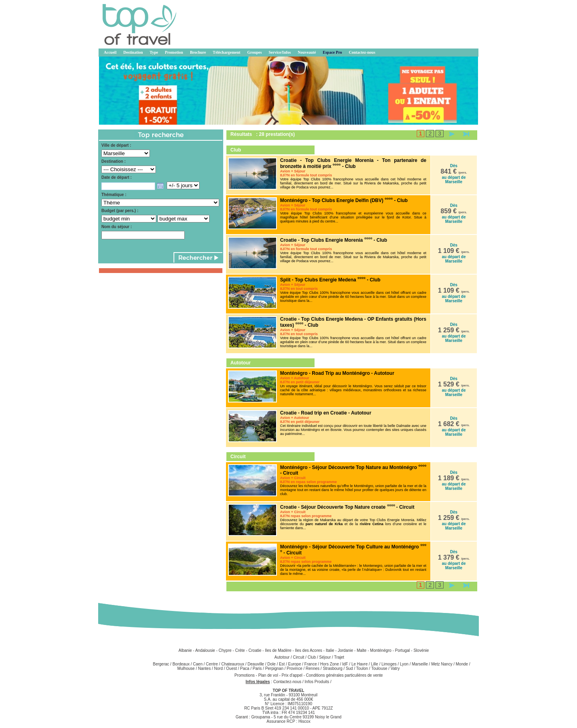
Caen (198, 664)
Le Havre (360, 664)
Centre (212, 664)
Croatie (255, 650)
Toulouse (379, 668)
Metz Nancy (442, 664)
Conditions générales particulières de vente (345, 675)
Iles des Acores (309, 650)
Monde (462, 664)
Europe (295, 664)
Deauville (256, 664)
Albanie (185, 650)
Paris (257, 668)
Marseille (420, 664)
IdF (345, 664)
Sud (349, 668)
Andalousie (205, 650)
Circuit (299, 657)
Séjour (325, 657)
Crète (240, 650)
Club (312, 657)
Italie (330, 650)
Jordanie (345, 650)
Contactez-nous (287, 682)
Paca (245, 668)
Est (282, 664)
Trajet (339, 657)
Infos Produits (317, 682)
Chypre (225, 650)
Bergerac (161, 664)
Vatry (395, 668)
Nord (218, 668)
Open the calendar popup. (160, 186)
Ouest (231, 668)
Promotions (245, 675)
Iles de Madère (278, 650)
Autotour (282, 657)
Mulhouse (186, 668)
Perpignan (274, 668)
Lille (375, 664)
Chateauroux (233, 664)
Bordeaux (181, 664)
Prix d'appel (293, 675)
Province (295, 668)
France (311, 664)
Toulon (362, 668)
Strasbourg (333, 668)
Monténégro (381, 650)
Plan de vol (268, 675)
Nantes (204, 668)
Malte (361, 650)
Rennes (313, 668)
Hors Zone (330, 664)
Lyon (404, 664)
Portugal (402, 650)
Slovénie (421, 650)
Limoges (389, 664)
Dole (271, 664)
